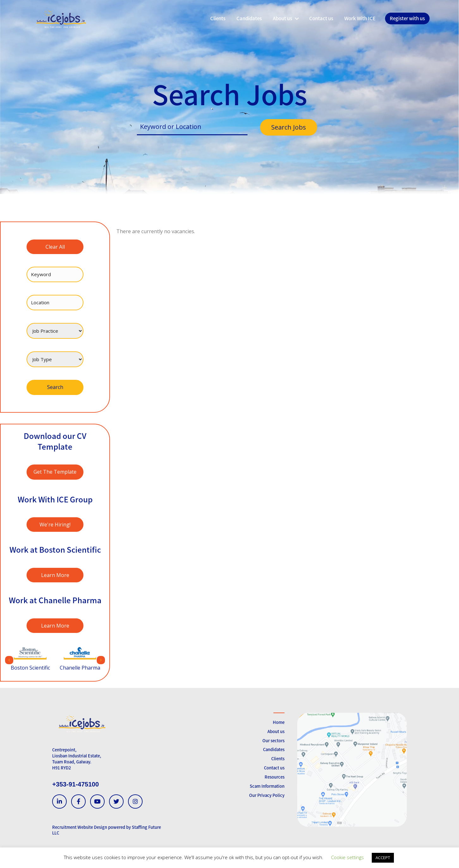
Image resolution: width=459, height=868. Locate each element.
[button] (297, 19)
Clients (278, 759)
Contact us (274, 768)
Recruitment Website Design (80, 827)
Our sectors (273, 741)
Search (55, 387)
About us (276, 731)
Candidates (274, 749)
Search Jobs (289, 127)
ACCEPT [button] (383, 858)
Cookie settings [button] (347, 857)
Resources (275, 777)
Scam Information (267, 786)
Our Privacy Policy (267, 795)
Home (279, 722)
